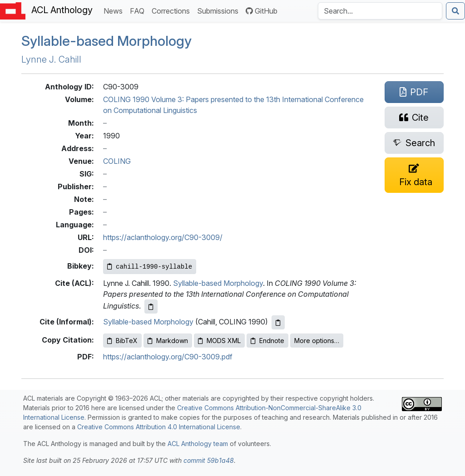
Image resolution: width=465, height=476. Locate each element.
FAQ (139, 10)
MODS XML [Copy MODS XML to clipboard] (219, 341)
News (115, 10)
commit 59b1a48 (209, 460)
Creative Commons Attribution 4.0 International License (159, 427)
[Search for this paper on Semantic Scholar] (414, 143)
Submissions (220, 10)
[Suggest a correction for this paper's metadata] (414, 175)
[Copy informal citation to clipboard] (278, 322)
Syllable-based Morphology (106, 41)
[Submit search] (455, 11)
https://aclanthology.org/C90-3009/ (163, 237)
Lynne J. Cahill (51, 59)
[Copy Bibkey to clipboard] (150, 267)
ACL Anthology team (198, 444)
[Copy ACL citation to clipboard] (151, 307)
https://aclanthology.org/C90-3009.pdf (168, 357)
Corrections (173, 10)
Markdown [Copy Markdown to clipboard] (168, 341)
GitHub (262, 11)
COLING (117, 161)
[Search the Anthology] (380, 11)
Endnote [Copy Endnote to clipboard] (267, 341)
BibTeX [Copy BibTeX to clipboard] (122, 341)
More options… (317, 341)
